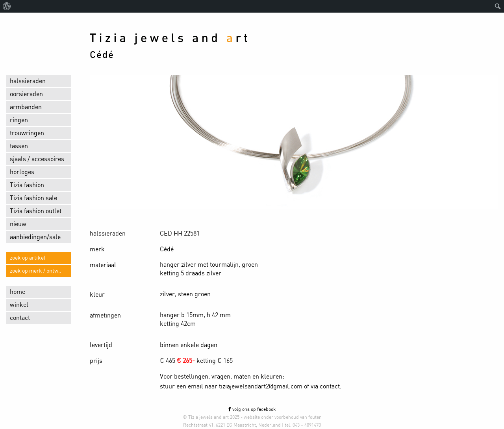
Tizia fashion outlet (36, 211)
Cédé (102, 55)
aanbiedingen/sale (35, 237)
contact (20, 318)
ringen (19, 120)
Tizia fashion (27, 185)
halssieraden (28, 81)
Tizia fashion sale (33, 198)
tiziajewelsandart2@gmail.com (261, 386)
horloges (22, 172)
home (18, 292)
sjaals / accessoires (37, 159)
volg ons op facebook (252, 409)
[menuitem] (7, 6)
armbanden (26, 107)
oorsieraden (26, 94)
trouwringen (27, 133)
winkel (19, 305)
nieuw (18, 224)
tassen (19, 146)
